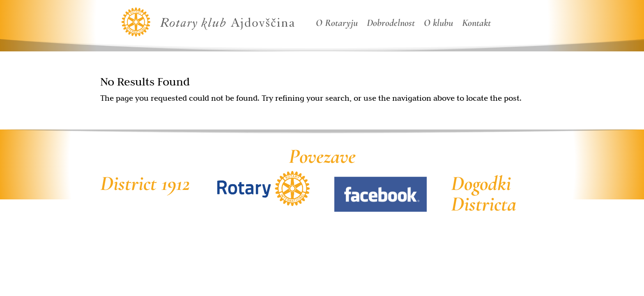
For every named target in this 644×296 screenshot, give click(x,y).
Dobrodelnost (391, 24)
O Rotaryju (337, 24)
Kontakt (476, 24)
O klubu (438, 24)
